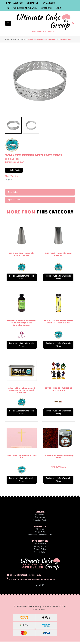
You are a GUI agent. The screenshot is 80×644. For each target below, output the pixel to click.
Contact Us (33, 3)
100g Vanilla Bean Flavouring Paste (58, 457)
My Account (40, 514)
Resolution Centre (40, 520)
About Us (18, 3)
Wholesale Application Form (40, 535)
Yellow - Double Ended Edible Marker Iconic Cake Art (58, 322)
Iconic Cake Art (17, 162)
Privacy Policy (40, 546)
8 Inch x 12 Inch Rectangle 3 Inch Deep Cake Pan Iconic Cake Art (22, 390)
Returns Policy (40, 549)
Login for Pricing (14, 170)
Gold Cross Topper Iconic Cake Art (22, 457)
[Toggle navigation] (8, 23)
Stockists (46, 8)
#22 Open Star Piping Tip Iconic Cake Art (22, 254)
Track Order (40, 517)
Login (59, 8)
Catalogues (49, 3)
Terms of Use (40, 543)
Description (13, 192)
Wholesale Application (25, 8)
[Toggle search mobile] (73, 23)
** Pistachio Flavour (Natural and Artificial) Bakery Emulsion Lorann (22, 323)
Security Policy (40, 552)
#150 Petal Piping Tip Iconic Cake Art (58, 254)
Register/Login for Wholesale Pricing (22, 277)
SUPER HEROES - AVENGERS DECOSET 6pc (58, 389)
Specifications (14, 200)
